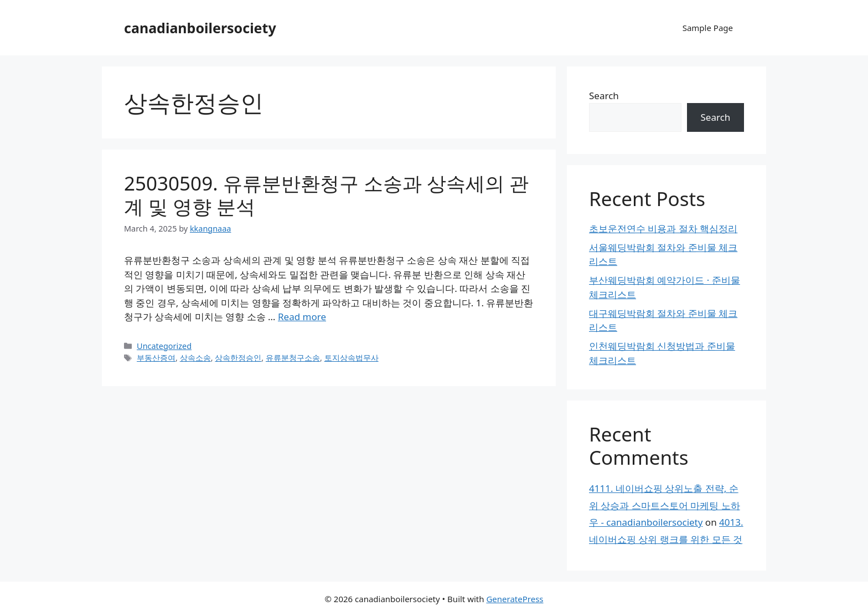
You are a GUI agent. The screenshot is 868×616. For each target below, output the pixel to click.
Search (604, 96)
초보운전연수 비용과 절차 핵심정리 (663, 229)
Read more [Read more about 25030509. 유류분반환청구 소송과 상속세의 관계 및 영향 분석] (302, 317)
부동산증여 (156, 358)
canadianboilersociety (200, 28)
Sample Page (708, 28)
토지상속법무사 (352, 358)
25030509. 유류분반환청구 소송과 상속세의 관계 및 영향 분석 (326, 195)
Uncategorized (164, 346)
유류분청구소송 (293, 358)
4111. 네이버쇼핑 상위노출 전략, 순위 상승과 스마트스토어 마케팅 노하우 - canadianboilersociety (665, 505)
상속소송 (195, 358)
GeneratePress (515, 599)
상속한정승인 (238, 358)
